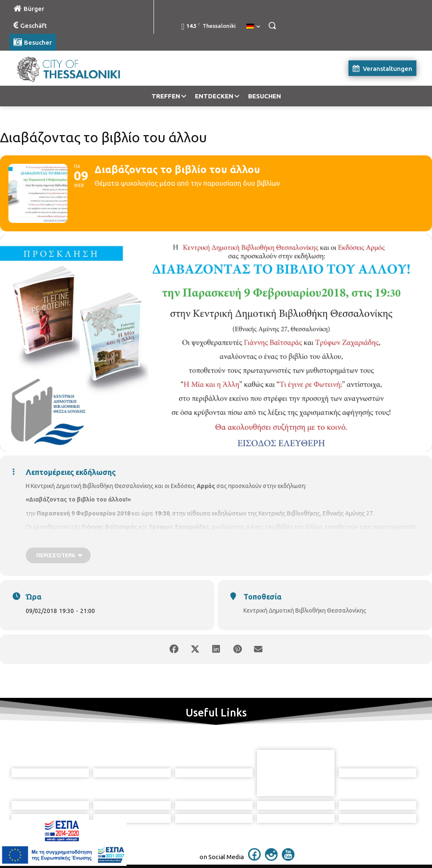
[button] (272, 25)
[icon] (254, 858)
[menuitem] (253, 27)
